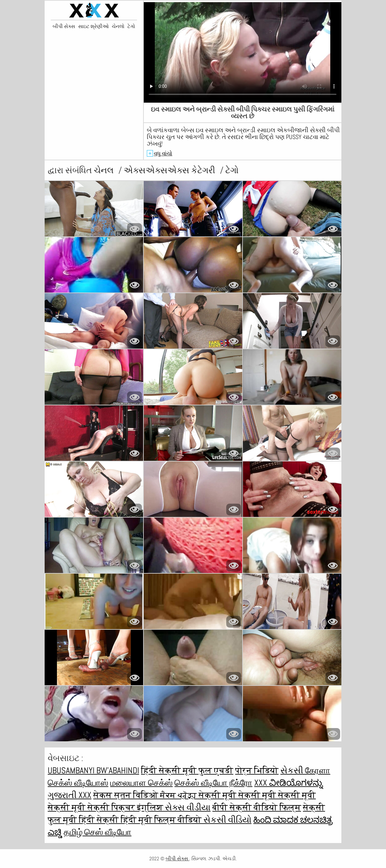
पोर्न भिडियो (257, 770)
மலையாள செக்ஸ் (141, 783)
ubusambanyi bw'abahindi (93, 770)
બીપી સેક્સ (64, 27)
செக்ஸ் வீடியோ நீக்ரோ (213, 783)
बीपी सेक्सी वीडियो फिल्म (257, 807)
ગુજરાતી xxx (70, 795)
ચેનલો (118, 27)
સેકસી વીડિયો (227, 820)
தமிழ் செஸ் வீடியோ (98, 832)
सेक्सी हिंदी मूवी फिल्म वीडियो (150, 820)
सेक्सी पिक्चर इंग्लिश (126, 807)
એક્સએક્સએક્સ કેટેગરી (170, 170)
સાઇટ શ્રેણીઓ (93, 27)
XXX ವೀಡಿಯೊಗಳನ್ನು (289, 783)
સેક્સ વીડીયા (188, 807)
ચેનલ (105, 170)
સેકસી (293, 770)
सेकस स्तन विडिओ (127, 795)
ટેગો (131, 27)
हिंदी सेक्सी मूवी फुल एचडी (187, 770)
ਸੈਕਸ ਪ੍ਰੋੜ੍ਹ (179, 795)
